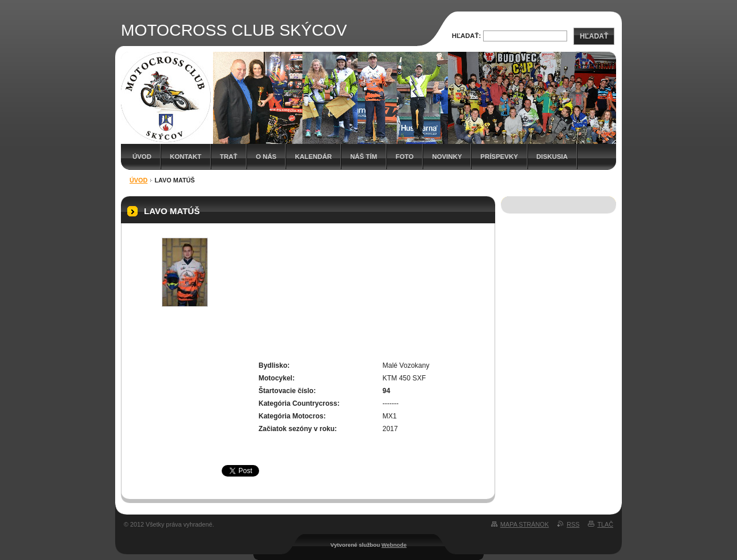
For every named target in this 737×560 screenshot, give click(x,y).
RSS (573, 524)
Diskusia (552, 157)
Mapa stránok (525, 524)
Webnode (394, 545)
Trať (229, 157)
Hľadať (594, 36)
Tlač (605, 524)
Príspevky (499, 157)
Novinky (447, 157)
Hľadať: (467, 36)
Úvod (142, 157)
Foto (404, 157)
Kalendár (313, 157)
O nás (266, 157)
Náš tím (364, 157)
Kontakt (186, 157)
